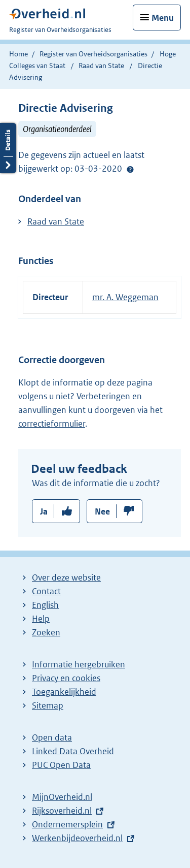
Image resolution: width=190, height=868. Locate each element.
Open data (52, 737)
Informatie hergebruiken (79, 664)
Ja (44, 511)
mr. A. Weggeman (125, 297)
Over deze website (66, 577)
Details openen (8, 148)
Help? (130, 169)
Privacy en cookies (66, 678)
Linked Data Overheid (73, 751)
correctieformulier (52, 424)
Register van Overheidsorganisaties (93, 54)
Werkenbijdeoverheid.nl (77, 838)
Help (41, 619)
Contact (46, 591)
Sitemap (48, 705)
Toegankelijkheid (64, 692)
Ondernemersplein (67, 824)
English (45, 605)
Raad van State (102, 66)
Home (18, 54)
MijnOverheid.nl (62, 797)
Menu (163, 18)
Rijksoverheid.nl (62, 811)
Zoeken (46, 632)
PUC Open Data (61, 765)
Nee (102, 511)
